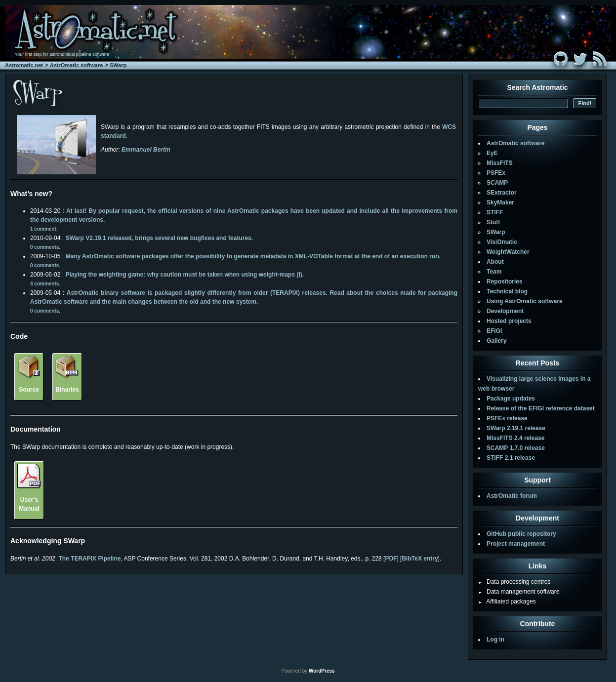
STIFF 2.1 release (511, 458)
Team (494, 272)
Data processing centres (514, 582)
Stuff (493, 222)
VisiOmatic (502, 242)
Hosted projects (509, 321)
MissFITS (500, 163)
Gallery (497, 341)
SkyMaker (500, 202)
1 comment (43, 229)
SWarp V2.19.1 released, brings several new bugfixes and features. (159, 238)
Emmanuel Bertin (146, 150)
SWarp (118, 65)
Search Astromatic (537, 87)
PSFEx (496, 173)
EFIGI (494, 331)
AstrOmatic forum (512, 496)
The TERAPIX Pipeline (89, 559)
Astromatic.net (24, 65)
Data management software (519, 592)
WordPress (322, 671)
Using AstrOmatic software (525, 301)
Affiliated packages (507, 602)
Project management (516, 544)
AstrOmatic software (77, 65)
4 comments (44, 284)
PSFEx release (507, 418)
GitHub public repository (521, 534)
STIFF (495, 212)
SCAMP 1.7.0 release (516, 448)
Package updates (511, 399)
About (495, 262)
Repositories (505, 281)
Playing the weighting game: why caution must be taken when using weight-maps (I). (185, 275)
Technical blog (507, 291)
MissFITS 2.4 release (515, 438)
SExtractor (502, 193)
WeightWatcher (508, 252)
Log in (495, 640)
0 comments (44, 247)
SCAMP (497, 183)
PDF (391, 559)
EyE (492, 153)
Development (505, 311)
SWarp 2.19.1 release (516, 428)
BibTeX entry (420, 559)
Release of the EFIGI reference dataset (541, 408)
